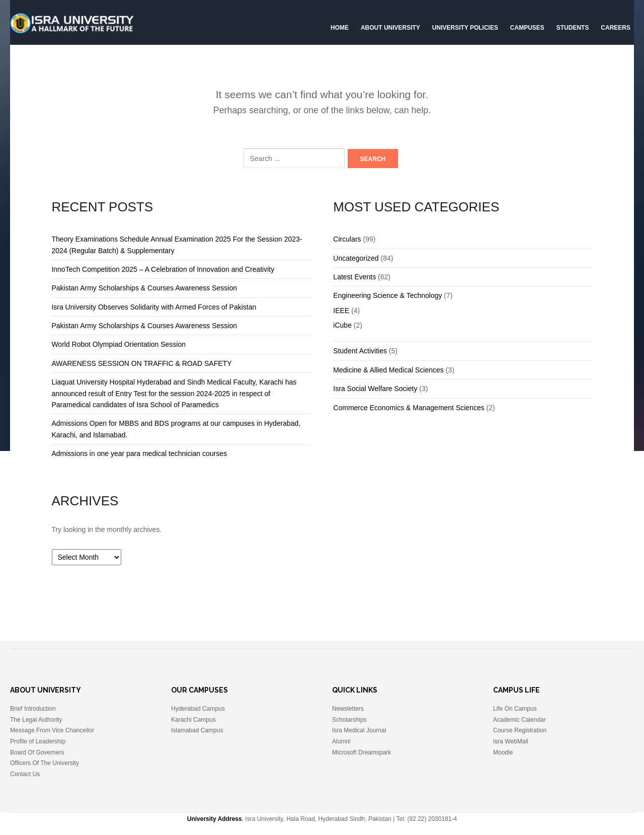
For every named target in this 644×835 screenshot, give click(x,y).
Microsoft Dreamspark (361, 752)
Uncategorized (356, 258)
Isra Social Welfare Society (375, 389)
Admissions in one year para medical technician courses (139, 453)
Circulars (347, 239)
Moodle (503, 752)
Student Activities (360, 351)
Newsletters (348, 709)
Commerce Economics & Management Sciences (409, 408)
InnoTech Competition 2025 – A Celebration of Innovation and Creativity (163, 269)
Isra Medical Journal (359, 730)
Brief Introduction (33, 709)
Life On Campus (515, 709)
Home (340, 28)
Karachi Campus (193, 720)
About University (390, 28)
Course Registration (520, 730)
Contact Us (25, 774)
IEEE (341, 311)
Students (573, 28)
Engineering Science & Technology (387, 295)
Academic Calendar (519, 720)
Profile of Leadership (38, 741)
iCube (342, 325)
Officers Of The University (45, 763)
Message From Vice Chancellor (52, 730)
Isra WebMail (511, 741)
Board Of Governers (37, 752)
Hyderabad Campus (198, 709)
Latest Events (354, 277)
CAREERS (616, 28)
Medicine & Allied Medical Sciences (388, 370)
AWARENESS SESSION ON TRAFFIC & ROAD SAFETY (141, 363)
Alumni (341, 741)
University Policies (465, 28)
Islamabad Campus (197, 730)
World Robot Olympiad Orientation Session (118, 344)
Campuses (527, 28)
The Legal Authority (36, 720)
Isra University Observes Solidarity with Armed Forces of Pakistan (154, 307)
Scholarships (349, 720)
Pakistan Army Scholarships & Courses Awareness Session (144, 288)
